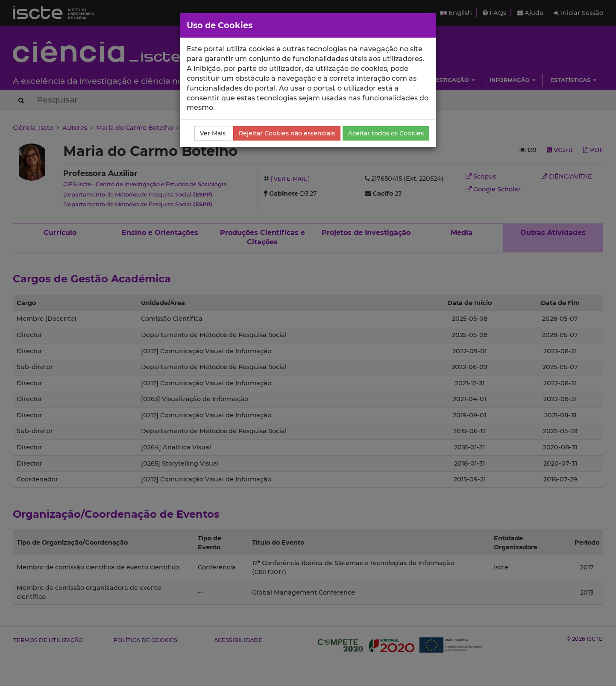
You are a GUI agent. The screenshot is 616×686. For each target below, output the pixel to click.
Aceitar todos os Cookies (386, 133)
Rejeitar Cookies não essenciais (287, 133)
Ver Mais (213, 133)
